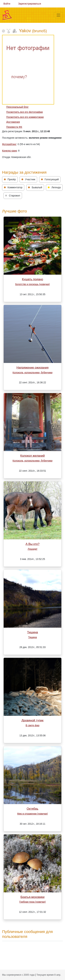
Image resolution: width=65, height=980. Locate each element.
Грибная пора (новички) (32, 902)
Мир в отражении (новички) (32, 814)
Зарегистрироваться (30, 4)
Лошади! (33, 549)
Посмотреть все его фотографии (25, 112)
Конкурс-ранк (9, 151)
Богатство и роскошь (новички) (32, 284)
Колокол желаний (32, 456)
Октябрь (32, 809)
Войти (7, 4)
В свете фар (32, 725)
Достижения (13, 122)
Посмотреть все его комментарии (25, 117)
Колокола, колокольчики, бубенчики (33, 373)
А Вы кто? (32, 544)
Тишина (32, 632)
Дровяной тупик (32, 720)
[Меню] (58, 15)
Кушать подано (33, 279)
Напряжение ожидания (32, 367)
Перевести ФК (14, 127)
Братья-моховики (32, 897)
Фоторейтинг (9, 144)
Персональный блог (17, 107)
